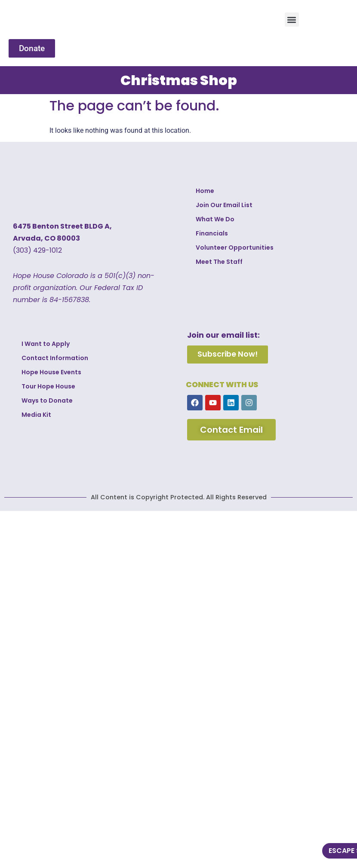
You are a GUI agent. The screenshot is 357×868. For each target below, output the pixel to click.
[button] (292, 20)
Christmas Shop (179, 80)
